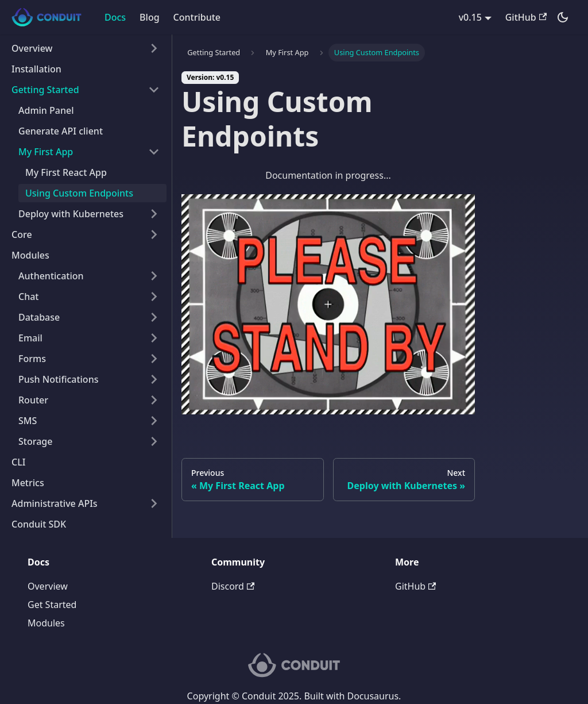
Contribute (197, 17)
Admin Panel (46, 110)
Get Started (52, 605)
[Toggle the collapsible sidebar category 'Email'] (154, 338)
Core (22, 234)
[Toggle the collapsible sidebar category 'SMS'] (154, 421)
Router (33, 400)
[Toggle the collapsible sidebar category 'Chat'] (154, 297)
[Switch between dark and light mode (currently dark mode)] (563, 17)
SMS (28, 421)
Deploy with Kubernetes (71, 214)
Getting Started (45, 90)
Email (30, 338)
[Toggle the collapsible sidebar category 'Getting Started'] (154, 90)
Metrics (28, 483)
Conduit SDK (39, 524)
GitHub (526, 17)
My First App (46, 152)
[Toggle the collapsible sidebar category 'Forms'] (154, 359)
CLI (18, 462)
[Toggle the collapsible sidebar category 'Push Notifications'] (154, 379)
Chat (28, 297)
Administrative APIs (55, 503)
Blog (149, 17)
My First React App (66, 172)
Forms (32, 359)
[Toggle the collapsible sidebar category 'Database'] (154, 317)
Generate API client (61, 131)
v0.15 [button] (470, 17)
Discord (233, 586)
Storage (35, 441)
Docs (115, 17)
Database (39, 317)
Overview (32, 48)
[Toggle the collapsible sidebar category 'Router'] (154, 400)
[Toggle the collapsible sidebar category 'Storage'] (154, 441)
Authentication (51, 276)
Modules (30, 255)
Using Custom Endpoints (79, 193)
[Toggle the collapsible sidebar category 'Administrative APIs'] (154, 503)
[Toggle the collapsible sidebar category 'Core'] (154, 234)
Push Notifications (58, 379)
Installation (36, 69)
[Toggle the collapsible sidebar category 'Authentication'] (154, 276)
